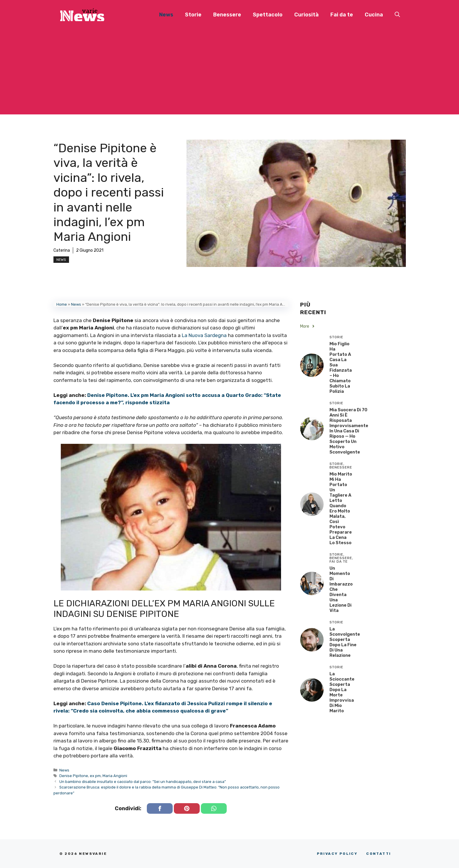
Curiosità (306, 15)
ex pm (95, 776)
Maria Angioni (115, 776)
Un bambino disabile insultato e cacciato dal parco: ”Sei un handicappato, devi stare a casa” (143, 782)
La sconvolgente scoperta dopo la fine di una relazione (345, 642)
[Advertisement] (230, 73)
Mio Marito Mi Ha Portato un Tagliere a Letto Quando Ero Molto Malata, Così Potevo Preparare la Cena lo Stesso (341, 508)
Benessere (227, 15)
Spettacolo (268, 15)
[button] (397, 15)
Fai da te (342, 15)
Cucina (374, 15)
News (166, 15)
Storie (193, 15)
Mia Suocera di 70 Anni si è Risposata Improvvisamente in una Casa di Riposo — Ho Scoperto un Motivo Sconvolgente (349, 431)
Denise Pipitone (74, 776)
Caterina (62, 250)
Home (62, 304)
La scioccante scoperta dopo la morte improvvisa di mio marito (342, 692)
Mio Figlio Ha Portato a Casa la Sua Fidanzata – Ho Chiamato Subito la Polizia (341, 368)
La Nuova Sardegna (204, 335)
